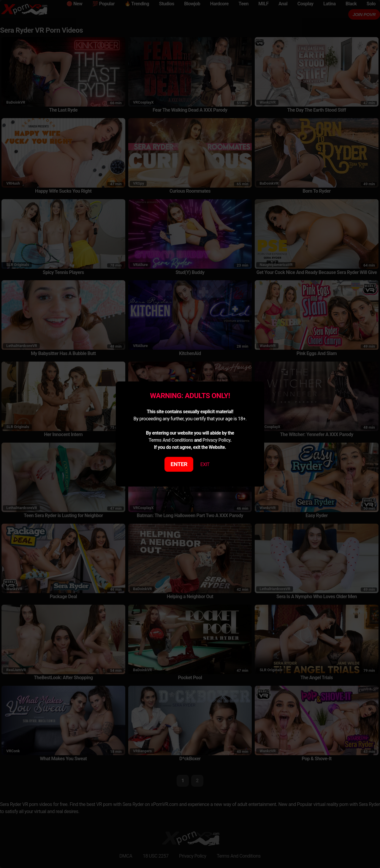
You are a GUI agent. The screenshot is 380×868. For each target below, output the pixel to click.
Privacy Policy (216, 440)
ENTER (179, 464)
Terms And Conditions (171, 440)
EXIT (205, 464)
